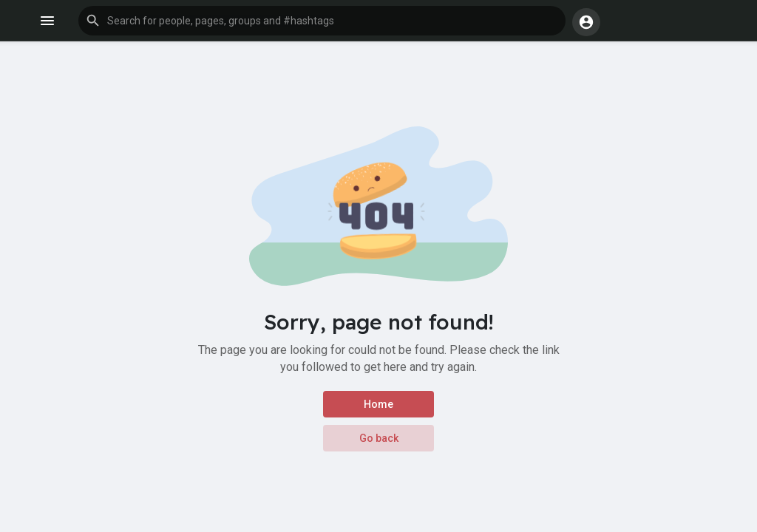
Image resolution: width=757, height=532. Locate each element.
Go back (379, 438)
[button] (322, 21)
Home (378, 404)
